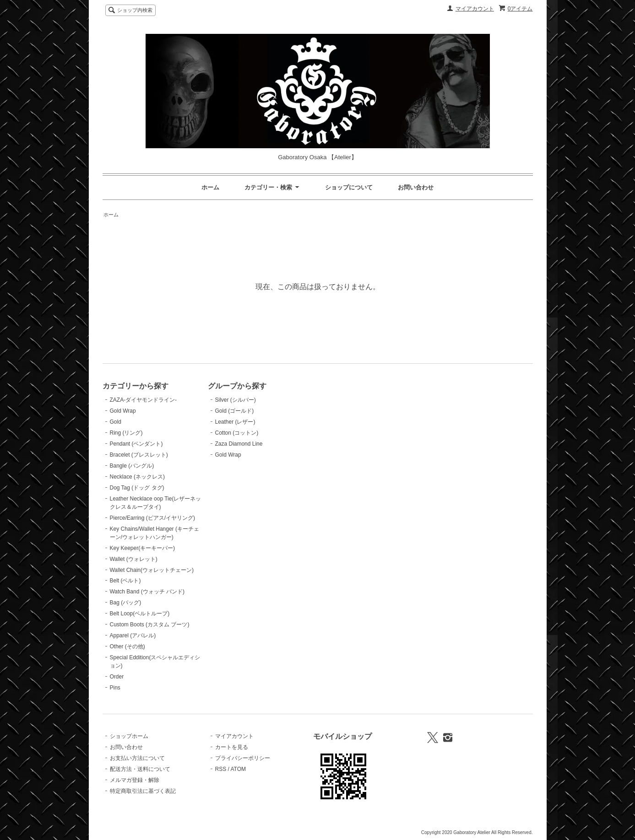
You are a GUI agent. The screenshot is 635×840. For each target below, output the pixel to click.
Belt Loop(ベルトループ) (140, 614)
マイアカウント (475, 9)
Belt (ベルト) (125, 581)
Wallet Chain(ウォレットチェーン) (152, 570)
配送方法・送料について (140, 769)
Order (117, 677)
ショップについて (349, 187)
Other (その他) (128, 646)
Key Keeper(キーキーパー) (143, 548)
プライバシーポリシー (243, 758)
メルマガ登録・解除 (135, 780)
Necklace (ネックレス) (138, 477)
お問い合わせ (416, 187)
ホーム (210, 187)
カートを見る (232, 747)
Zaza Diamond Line (239, 444)
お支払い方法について (137, 758)
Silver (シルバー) (236, 400)
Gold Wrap (123, 411)
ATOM (238, 769)
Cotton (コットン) (237, 433)
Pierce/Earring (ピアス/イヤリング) (153, 518)
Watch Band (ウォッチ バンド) (147, 592)
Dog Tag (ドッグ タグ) (137, 488)
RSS (221, 769)
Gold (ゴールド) (235, 411)
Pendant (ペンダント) (136, 444)
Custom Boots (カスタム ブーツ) (150, 625)
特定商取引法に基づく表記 (143, 791)
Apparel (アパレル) (133, 635)
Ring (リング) (126, 433)
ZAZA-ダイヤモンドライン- (144, 400)
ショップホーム (129, 736)
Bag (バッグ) (126, 603)
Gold (116, 422)
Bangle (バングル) (132, 466)
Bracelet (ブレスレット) (139, 455)
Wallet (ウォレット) (134, 559)
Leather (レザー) (235, 422)
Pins (115, 688)
